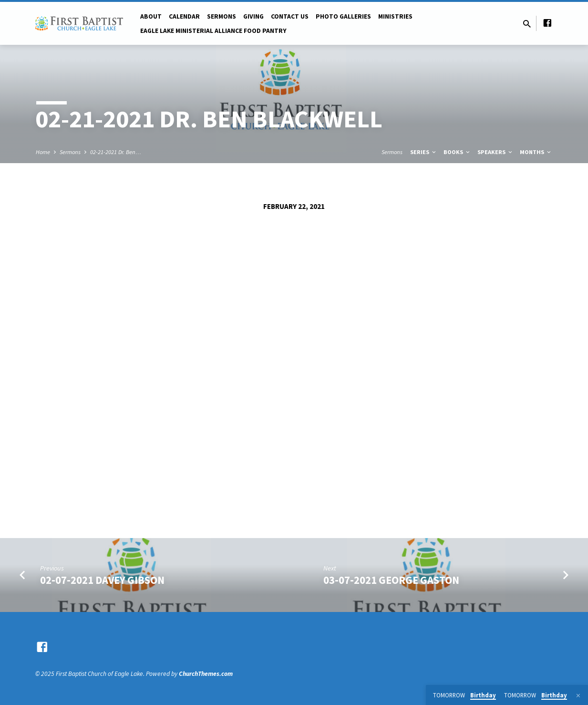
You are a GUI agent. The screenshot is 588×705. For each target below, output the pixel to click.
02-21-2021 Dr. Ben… (116, 152)
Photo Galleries (343, 16)
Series (424, 152)
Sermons (222, 16)
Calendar (184, 16)
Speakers (495, 152)
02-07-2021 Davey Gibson (102, 580)
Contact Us (290, 16)
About (151, 16)
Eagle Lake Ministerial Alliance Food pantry (213, 31)
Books (457, 152)
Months (536, 152)
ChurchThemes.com (206, 674)
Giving (253, 16)
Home (43, 152)
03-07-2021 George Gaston (391, 580)
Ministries (395, 16)
